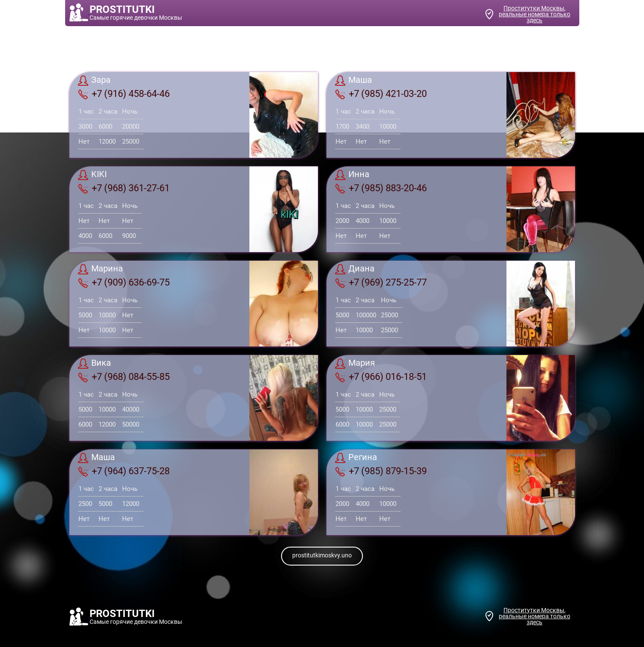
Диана (355, 269)
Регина (356, 458)
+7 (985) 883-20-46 (381, 188)
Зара (94, 81)
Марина (100, 269)
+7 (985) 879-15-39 (381, 471)
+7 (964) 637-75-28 (124, 471)
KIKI (92, 175)
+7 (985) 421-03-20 (381, 94)
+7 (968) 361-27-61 (124, 188)
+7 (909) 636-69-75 (124, 283)
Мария (355, 364)
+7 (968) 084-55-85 (124, 377)
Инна (352, 175)
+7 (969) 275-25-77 (381, 283)
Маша (353, 81)
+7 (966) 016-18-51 (381, 377)
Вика (94, 364)
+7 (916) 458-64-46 (124, 94)
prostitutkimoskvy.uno (322, 555)
